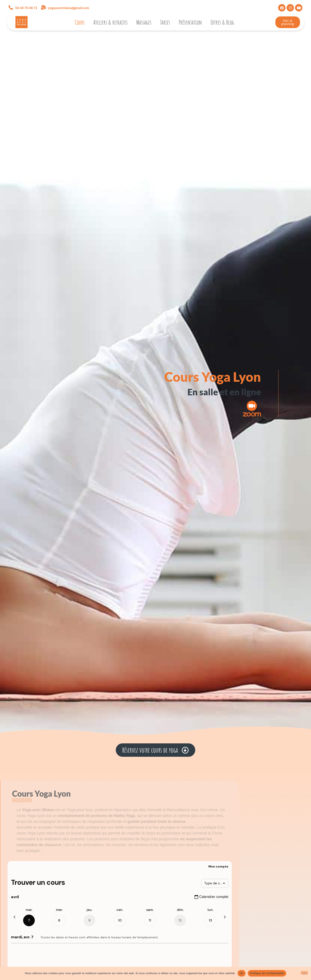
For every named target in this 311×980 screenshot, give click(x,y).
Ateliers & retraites (110, 22)
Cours (80, 22)
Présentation (190, 22)
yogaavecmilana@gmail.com (69, 8)
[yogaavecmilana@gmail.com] (43, 8)
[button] (155, 750)
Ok (242, 973)
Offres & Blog (222, 22)
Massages (144, 22)
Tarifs (165, 22)
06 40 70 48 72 (26, 8)
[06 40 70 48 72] (11, 8)
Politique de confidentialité (267, 973)
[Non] (304, 973)
